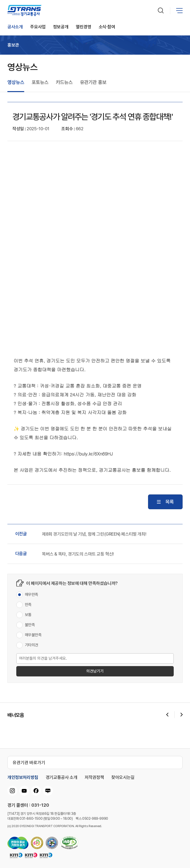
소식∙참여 (107, 27)
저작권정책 (94, 777)
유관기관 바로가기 (29, 762)
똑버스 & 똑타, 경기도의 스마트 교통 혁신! (78, 554)
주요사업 (38, 27)
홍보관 (13, 45)
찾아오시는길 (123, 777)
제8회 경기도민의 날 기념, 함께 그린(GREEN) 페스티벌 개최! (94, 534)
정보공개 (61, 27)
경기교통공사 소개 (61, 777)
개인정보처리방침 (23, 777)
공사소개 (15, 27)
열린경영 (83, 27)
